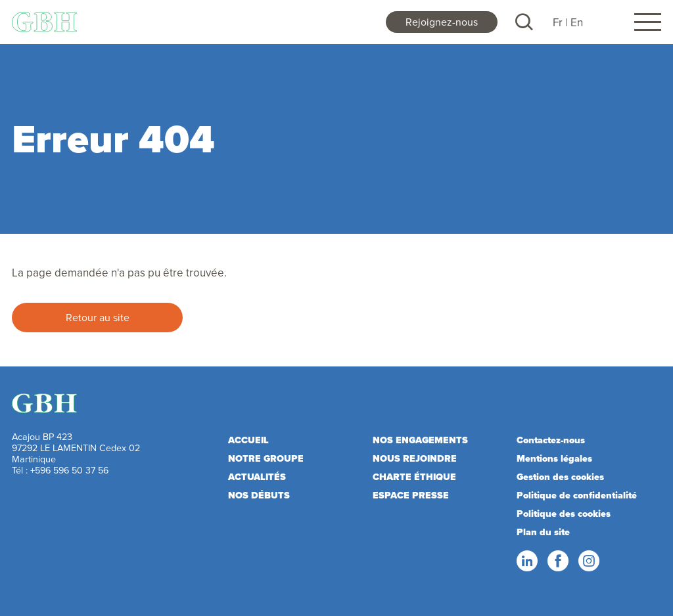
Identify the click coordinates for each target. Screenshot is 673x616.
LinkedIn (526, 561)
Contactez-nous (551, 440)
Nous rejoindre (415, 459)
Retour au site (98, 317)
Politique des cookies (564, 514)
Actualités (257, 477)
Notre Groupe (266, 459)
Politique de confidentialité (577, 495)
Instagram (588, 561)
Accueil (248, 440)
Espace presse (411, 495)
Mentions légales (554, 459)
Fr (558, 22)
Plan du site (543, 532)
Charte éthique (414, 477)
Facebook (557, 561)
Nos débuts (259, 495)
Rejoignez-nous (442, 22)
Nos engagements (420, 440)
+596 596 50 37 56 (69, 470)
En (577, 22)
